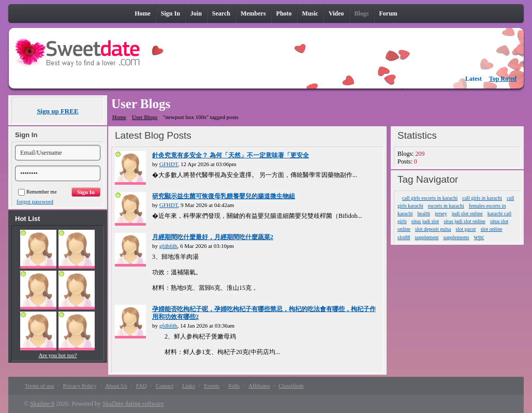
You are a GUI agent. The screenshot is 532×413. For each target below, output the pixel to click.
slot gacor (466, 229)
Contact (165, 386)
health (423, 213)
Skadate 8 (42, 404)
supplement (427, 237)
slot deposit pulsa (433, 229)
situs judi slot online (464, 221)
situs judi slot (425, 221)
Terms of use (40, 386)
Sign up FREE (57, 111)
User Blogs (145, 117)
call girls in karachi (482, 198)
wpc (479, 237)
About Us (116, 386)
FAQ (142, 386)
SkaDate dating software (133, 404)
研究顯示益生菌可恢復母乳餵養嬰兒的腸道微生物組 (224, 196)
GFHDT (169, 164)
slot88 (404, 237)
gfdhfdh (168, 246)
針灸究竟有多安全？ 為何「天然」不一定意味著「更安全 (231, 155)
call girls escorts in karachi (430, 198)
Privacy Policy (80, 386)
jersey (441, 213)
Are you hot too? (57, 355)
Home (119, 117)
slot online (492, 229)
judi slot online (467, 213)
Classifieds (291, 386)
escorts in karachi (446, 206)
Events (212, 386)
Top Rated (503, 79)
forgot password (35, 201)
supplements (456, 237)
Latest (474, 79)
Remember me (38, 192)
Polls (234, 386)
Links (189, 386)
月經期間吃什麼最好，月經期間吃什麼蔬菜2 (213, 237)
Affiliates (259, 386)
